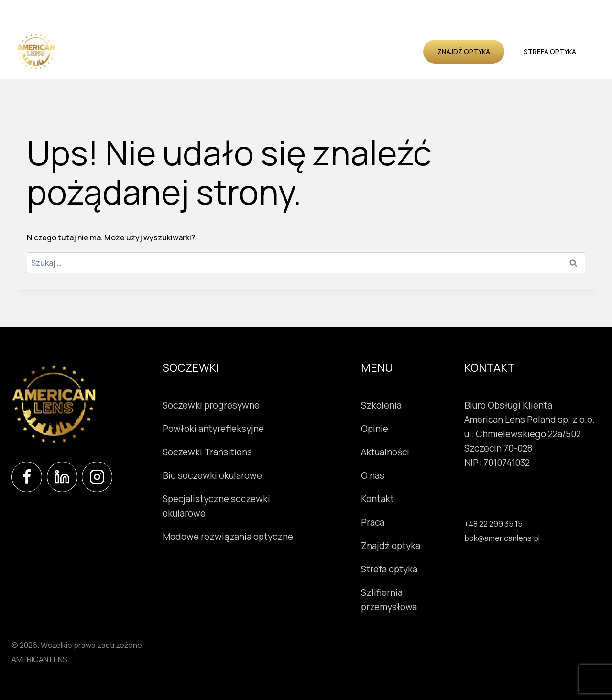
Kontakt (242, 62)
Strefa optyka (550, 51)
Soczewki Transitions (207, 452)
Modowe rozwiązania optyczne (228, 537)
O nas (401, 40)
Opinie (317, 40)
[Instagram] (97, 477)
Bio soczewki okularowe (212, 475)
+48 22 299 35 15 (493, 524)
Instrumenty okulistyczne (205, 40)
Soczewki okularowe (110, 40)
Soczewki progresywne (211, 405)
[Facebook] (27, 477)
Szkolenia (280, 40)
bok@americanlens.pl (502, 538)
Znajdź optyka (464, 51)
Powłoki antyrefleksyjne (213, 429)
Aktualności (359, 40)
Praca (373, 522)
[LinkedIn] (62, 477)
